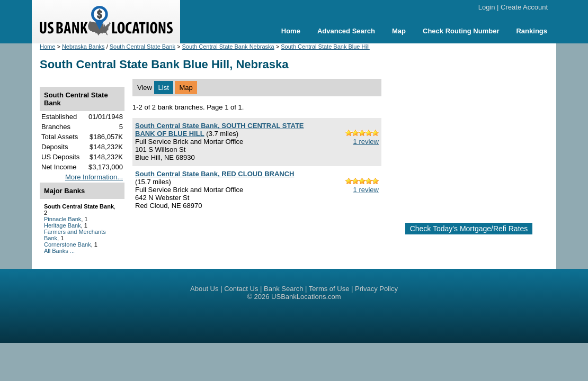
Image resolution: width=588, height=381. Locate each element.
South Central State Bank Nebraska (228, 47)
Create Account (524, 7)
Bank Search (283, 289)
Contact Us (241, 289)
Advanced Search (346, 31)
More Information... (94, 177)
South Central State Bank (142, 47)
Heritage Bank (63, 225)
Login (487, 7)
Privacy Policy (376, 289)
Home (291, 31)
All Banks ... (59, 251)
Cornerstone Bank (68, 244)
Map (399, 31)
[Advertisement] (478, 129)
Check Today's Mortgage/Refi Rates (469, 229)
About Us (204, 289)
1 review (366, 142)
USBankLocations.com (306, 297)
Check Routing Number (461, 31)
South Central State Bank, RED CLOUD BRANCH (215, 174)
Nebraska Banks (83, 47)
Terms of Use (329, 289)
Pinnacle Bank (63, 219)
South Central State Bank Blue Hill (325, 47)
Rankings (532, 31)
